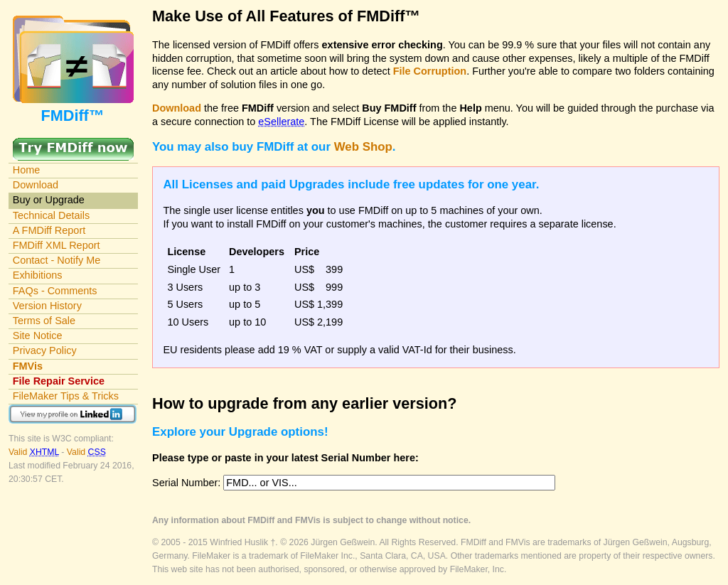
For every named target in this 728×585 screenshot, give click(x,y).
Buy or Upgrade (49, 200)
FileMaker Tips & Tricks (66, 396)
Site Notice (38, 336)
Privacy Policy (45, 350)
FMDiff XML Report (57, 245)
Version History (47, 306)
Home (27, 170)
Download (36, 185)
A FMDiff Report (49, 230)
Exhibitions (38, 275)
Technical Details (51, 215)
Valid (35, 452)
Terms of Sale (44, 321)
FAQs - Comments (55, 291)
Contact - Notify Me (57, 260)
